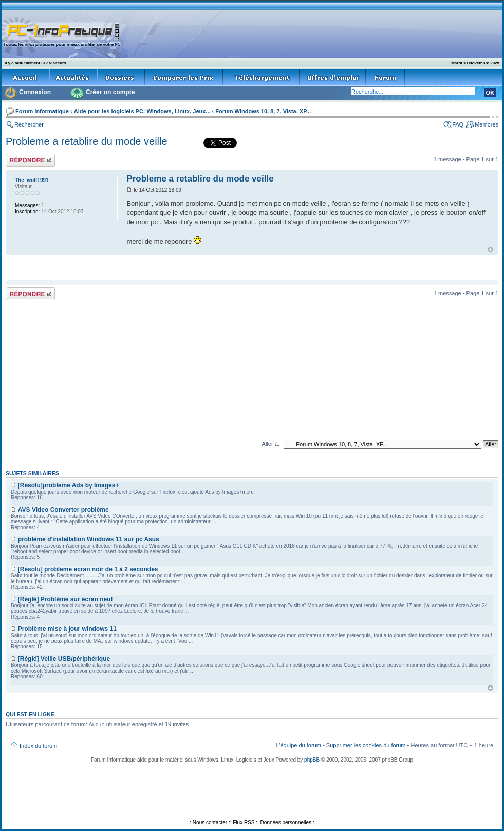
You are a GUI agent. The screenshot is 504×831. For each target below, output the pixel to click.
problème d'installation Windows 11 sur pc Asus (89, 539)
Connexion (35, 92)
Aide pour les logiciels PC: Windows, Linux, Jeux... (142, 111)
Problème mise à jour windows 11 (67, 629)
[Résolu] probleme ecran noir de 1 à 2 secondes (88, 569)
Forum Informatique (42, 111)
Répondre (30, 160)
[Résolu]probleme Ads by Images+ (69, 485)
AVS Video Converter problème (63, 510)
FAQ (458, 124)
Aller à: (271, 444)
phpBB (312, 760)
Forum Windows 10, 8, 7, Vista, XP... (263, 111)
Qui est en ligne (30, 714)
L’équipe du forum (298, 745)
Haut (490, 250)
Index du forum (38, 746)
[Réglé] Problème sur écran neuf (66, 599)
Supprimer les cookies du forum (366, 745)
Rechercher (29, 124)
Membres (487, 124)
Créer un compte (110, 92)
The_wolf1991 (32, 180)
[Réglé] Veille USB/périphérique (64, 659)
